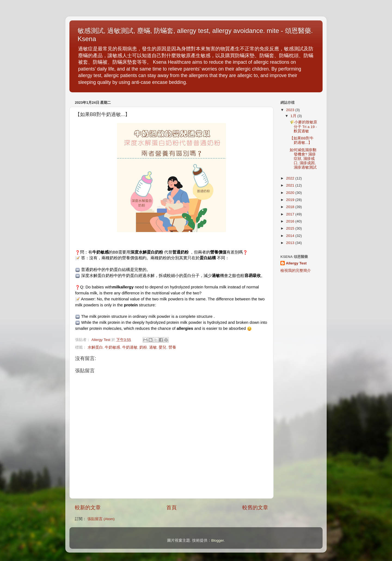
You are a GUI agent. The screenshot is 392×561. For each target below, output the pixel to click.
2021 (291, 185)
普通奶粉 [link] (180, 252)
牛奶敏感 (112, 347)
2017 (291, 214)
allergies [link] (185, 328)
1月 (294, 116)
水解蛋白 (95, 347)
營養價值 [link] (218, 252)
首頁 (171, 507)
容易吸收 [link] (253, 275)
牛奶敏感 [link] (100, 252)
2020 (291, 193)
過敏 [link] (216, 275)
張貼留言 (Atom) (101, 519)
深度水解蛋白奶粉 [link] (147, 252)
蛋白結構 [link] (208, 258)
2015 (291, 228)
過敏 (153, 347)
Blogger (218, 540)
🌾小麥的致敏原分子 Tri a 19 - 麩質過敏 (303, 126)
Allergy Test (296, 263)
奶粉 (143, 347)
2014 (291, 236)
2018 (291, 207)
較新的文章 (88, 507)
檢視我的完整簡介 (296, 271)
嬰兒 (163, 347)
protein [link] (131, 305)
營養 (172, 347)
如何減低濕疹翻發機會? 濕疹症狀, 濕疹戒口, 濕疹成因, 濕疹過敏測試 (303, 159)
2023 (291, 110)
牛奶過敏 (130, 347)
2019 (291, 200)
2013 (291, 243)
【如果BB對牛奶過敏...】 (302, 140)
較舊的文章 (255, 507)
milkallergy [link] (123, 287)
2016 (291, 221)
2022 (291, 178)
